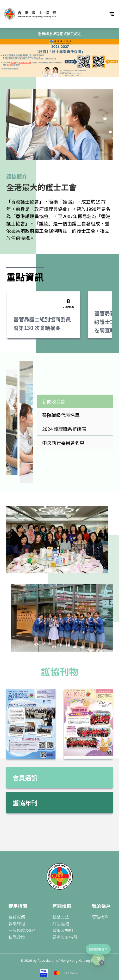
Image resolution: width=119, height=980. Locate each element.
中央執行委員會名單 (63, 443)
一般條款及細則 (23, 930)
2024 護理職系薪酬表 (64, 429)
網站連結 (61, 923)
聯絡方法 (61, 917)
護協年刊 (25, 803)
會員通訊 (25, 778)
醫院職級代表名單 (61, 415)
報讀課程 (17, 923)
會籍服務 (17, 917)
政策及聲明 (63, 930)
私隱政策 (17, 937)
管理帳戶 (100, 917)
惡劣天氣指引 (65, 937)
